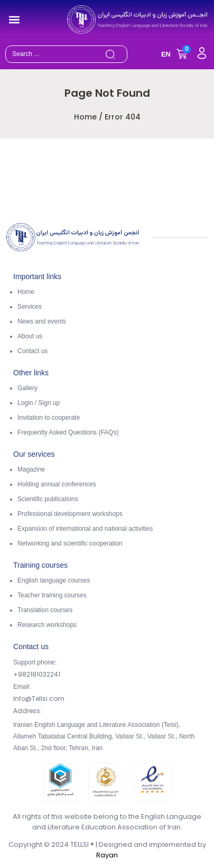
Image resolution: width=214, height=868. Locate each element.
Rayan (107, 855)
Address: (27, 711)
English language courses (54, 580)
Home (85, 117)
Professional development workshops (70, 514)
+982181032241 (37, 674)
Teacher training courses (52, 595)
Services (30, 307)
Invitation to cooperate (49, 418)
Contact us (32, 351)
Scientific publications (48, 499)
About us (30, 336)
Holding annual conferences (57, 484)
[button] (14, 19)
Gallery (27, 388)
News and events (42, 321)
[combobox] (54, 54)
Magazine (31, 469)
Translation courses (45, 610)
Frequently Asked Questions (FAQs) (68, 432)
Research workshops (47, 625)
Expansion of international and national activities (85, 529)
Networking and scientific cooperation (70, 543)
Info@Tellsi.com (39, 699)
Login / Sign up (39, 403)
